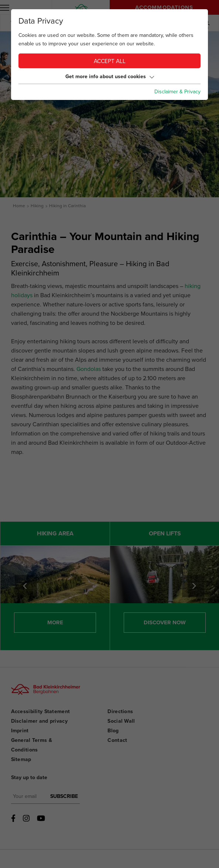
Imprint (20, 731)
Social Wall (121, 721)
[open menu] (5, 7)
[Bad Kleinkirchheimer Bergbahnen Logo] (43, 695)
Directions (120, 711)
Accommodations (164, 7)
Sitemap (21, 759)
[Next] (193, 586)
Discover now (165, 622)
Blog (113, 731)
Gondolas (89, 369)
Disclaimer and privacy (39, 721)
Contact (117, 740)
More (55, 622)
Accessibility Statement (40, 711)
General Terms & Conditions (32, 745)
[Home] (82, 7)
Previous (26, 586)
